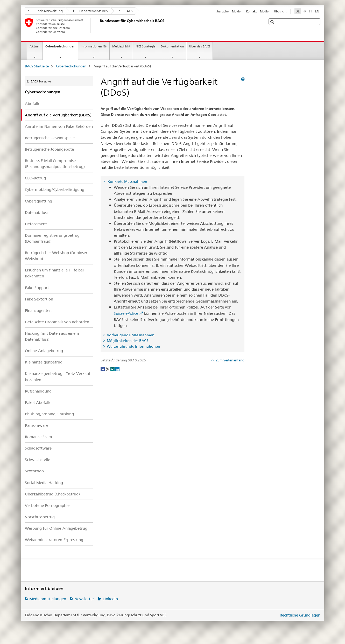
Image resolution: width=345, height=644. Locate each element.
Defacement (36, 224)
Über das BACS (200, 46)
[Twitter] (108, 369)
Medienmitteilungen (48, 599)
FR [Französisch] (304, 11)
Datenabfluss (37, 212)
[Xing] (113, 369)
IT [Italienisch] (311, 11)
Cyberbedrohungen (62, 48)
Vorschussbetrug (40, 517)
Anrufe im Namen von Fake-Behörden (59, 126)
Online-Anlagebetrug (44, 351)
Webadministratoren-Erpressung (54, 540)
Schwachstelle (37, 460)
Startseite (223, 11)
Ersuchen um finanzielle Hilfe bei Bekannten (54, 273)
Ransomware (37, 425)
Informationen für (94, 46)
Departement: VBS (91, 11)
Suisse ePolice (126, 313)
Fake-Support (37, 288)
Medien (265, 11)
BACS (126, 11)
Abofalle (33, 104)
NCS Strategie (146, 46)
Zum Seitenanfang (230, 360)
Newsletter (84, 599)
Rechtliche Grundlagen (300, 615)
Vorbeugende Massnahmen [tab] (130, 335)
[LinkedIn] (117, 369)
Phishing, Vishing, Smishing (49, 414)
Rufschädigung (38, 391)
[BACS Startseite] (99, 26)
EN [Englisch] (317, 11)
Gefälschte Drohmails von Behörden (57, 322)
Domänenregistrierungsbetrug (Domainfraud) (52, 238)
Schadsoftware (38, 448)
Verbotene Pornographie (47, 505)
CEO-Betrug (35, 178)
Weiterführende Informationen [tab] (133, 346)
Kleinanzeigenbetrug (44, 362)
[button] (273, 22)
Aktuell (35, 46)
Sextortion (34, 471)
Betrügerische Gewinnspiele (50, 138)
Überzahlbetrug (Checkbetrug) (52, 494)
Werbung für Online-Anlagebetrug (56, 528)
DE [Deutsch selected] (298, 11)
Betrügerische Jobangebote (49, 149)
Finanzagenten (38, 310)
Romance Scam (38, 437)
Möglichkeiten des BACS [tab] (127, 341)
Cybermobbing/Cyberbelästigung (55, 189)
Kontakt (251, 11)
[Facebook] (103, 369)
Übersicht (280, 11)
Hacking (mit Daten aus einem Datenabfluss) (52, 336)
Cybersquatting (38, 201)
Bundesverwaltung (45, 11)
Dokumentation (172, 46)
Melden (237, 11)
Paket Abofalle (38, 402)
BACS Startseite (37, 66)
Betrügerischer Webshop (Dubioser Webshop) (56, 256)
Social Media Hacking (44, 483)
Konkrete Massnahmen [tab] (127, 181)
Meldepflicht (121, 46)
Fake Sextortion (39, 299)
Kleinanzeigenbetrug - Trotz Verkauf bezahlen (58, 376)
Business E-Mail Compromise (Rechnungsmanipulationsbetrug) (55, 164)
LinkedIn (110, 599)
